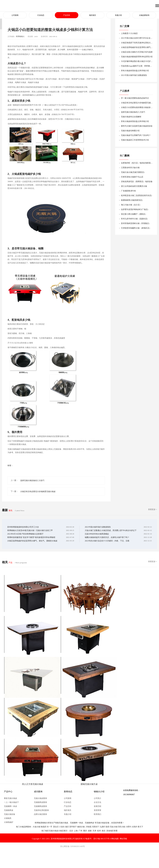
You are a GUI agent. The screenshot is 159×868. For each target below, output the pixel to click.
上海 (76, 831)
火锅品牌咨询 (144, 15)
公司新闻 (15, 15)
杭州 (99, 831)
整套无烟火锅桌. (11, 798)
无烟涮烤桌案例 (40, 806)
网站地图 (115, 839)
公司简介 (98, 798)
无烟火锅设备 (10, 814)
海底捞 (43, 827)
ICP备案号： (88, 839)
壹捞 (107, 827)
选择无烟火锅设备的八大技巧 (32, 481)
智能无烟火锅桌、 (63, 823)
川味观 (88, 827)
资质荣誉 (98, 810)
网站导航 (123, 839)
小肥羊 (128, 827)
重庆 (85, 831)
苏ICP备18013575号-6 (102, 839)
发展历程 (98, 806)
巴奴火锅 (113, 827)
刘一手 (49, 827)
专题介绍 (118, 15)
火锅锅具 (8, 818)
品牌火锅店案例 (40, 814)
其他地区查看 (112, 831)
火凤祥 (134, 827)
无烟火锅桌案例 (40, 798)
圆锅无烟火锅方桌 (87, 783)
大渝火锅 (36, 827)
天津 (94, 831)
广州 (80, 831)
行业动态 (41, 15)
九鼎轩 (102, 827)
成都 (90, 831)
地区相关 (92, 15)
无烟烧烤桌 (9, 810)
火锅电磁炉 (9, 822)
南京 (104, 831)
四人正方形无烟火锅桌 (32, 783)
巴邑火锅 (121, 827)
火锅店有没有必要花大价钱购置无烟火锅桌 (38, 492)
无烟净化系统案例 (41, 810)
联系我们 (98, 814)
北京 (71, 831)
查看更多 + (153, 510)
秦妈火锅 (81, 827)
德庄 (67, 827)
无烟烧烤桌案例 (40, 802)
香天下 (140, 827)
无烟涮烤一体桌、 (77, 823)
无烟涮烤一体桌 (10, 806)
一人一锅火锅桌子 (11, 802)
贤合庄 (56, 827)
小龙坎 (62, 827)
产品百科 (67, 15)
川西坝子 (95, 827)
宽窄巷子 (73, 827)
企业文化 (98, 802)
